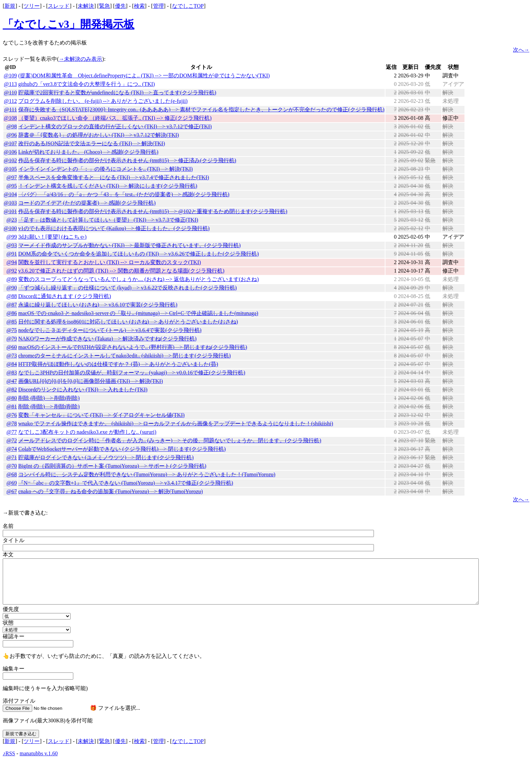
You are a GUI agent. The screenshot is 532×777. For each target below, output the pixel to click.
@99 (12, 237)
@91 (12, 254)
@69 (12, 483)
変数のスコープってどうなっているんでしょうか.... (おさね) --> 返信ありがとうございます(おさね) (139, 279)
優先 (120, 6)
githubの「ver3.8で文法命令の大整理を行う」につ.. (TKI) (87, 84)
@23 (12, 220)
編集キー (14, 669)
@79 (12, 339)
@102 (10, 160)
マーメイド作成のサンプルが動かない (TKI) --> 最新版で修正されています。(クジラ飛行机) (130, 245)
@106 (10, 152)
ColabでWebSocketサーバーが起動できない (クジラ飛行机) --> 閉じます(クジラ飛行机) (122, 449)
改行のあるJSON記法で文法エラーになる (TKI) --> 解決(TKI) (92, 143)
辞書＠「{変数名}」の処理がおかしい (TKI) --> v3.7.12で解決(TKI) (99, 135)
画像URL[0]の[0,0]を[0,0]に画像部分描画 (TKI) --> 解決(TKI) (91, 381)
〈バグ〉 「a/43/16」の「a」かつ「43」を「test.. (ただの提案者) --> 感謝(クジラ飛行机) (124, 194)
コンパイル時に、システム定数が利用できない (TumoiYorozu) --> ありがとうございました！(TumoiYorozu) (147, 474)
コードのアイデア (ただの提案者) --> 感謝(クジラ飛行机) (87, 203)
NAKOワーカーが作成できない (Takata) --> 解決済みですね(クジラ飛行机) (108, 339)
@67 (12, 491)
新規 (10, 6)
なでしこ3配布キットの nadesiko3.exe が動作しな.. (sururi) (87, 432)
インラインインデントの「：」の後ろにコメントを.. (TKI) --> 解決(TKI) (106, 169)
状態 (8, 623)
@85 (12, 322)
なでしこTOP (188, 6)
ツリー (32, 6)
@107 (10, 143)
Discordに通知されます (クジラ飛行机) (65, 296)
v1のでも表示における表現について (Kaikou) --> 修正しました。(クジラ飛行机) (114, 228)
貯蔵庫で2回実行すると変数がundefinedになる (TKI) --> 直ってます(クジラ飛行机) (117, 92)
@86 (12, 313)
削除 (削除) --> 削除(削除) (49, 398)
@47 (12, 381)
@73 (12, 356)
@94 (12, 262)
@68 (12, 474)
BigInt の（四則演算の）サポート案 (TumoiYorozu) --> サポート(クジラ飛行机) (112, 466)
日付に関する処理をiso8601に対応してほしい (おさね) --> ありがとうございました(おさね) (128, 322)
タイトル (14, 540)
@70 (12, 466)
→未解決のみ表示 (80, 59)
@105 (10, 169)
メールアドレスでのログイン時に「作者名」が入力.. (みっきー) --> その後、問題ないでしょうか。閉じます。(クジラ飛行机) (170, 440)
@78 (12, 423)
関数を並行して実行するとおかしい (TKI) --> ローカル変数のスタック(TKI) (110, 262)
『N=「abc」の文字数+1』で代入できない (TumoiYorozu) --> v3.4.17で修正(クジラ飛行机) (126, 483)
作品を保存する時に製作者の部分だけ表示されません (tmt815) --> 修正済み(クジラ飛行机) (127, 160)
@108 (10, 118)
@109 (10, 76)
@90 (12, 288)
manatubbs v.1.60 (39, 753)
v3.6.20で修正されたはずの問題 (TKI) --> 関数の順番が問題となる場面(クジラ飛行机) (121, 271)
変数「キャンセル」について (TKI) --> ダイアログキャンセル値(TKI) (101, 415)
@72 (12, 440)
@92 (12, 271)
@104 (10, 194)
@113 (11, 84)
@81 (12, 406)
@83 (12, 373)
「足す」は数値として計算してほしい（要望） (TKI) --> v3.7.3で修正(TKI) (108, 220)
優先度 (11, 609)
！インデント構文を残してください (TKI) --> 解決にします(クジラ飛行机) (108, 186)
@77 (12, 432)
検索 (139, 6)
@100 (10, 228)
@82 (12, 390)
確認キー (14, 636)
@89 (12, 279)
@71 (12, 457)
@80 (12, 398)
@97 (12, 177)
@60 (12, 347)
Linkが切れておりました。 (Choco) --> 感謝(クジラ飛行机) (88, 152)
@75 (12, 330)
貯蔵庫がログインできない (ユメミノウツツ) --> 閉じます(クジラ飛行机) (106, 457)
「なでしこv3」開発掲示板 (69, 24)
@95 (12, 186)
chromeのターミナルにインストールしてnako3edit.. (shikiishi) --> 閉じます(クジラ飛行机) (125, 356)
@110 (11, 92)
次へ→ (521, 50)
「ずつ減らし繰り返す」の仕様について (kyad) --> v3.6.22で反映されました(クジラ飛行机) (128, 288)
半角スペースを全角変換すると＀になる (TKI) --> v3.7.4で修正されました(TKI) (114, 177)
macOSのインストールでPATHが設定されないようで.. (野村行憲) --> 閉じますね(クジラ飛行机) (133, 347)
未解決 (86, 6)
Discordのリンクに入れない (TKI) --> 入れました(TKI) (83, 390)
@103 (10, 203)
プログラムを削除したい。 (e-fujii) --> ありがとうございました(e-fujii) (103, 101)
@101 (10, 211)
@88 (12, 296)
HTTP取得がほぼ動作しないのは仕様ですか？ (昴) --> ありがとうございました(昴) (118, 364)
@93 (12, 245)
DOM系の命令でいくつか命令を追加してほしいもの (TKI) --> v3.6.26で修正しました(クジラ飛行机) (139, 254)
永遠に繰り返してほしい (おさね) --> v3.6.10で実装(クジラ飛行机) (98, 305)
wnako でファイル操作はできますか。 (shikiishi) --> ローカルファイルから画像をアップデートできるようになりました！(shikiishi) (176, 423)
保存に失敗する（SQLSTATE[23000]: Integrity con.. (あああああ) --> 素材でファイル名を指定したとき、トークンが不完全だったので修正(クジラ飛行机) (201, 109)
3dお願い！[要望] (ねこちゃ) (52, 237)
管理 (158, 6)
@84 (12, 364)
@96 (12, 135)
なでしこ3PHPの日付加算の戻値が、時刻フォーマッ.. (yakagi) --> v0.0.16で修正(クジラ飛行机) (132, 373)
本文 (8, 554)
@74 (12, 449)
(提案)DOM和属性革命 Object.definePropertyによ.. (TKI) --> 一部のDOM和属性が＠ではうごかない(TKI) (144, 76)
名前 (8, 526)
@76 (12, 415)
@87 (12, 305)
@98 (12, 126)
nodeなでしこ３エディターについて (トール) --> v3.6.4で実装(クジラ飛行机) (110, 330)
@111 (11, 109)
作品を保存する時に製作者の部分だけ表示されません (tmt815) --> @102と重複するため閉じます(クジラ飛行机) (153, 211)
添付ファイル (19, 701)
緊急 (104, 6)
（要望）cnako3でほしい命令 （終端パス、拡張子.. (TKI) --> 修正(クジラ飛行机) (115, 118)
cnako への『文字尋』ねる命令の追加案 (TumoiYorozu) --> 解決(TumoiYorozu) (111, 491)
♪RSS (9, 753)
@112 (11, 101)
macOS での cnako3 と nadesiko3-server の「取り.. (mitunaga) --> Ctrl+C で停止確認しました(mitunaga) (138, 313)
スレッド (59, 6)
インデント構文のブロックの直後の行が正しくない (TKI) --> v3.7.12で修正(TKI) (115, 126)
